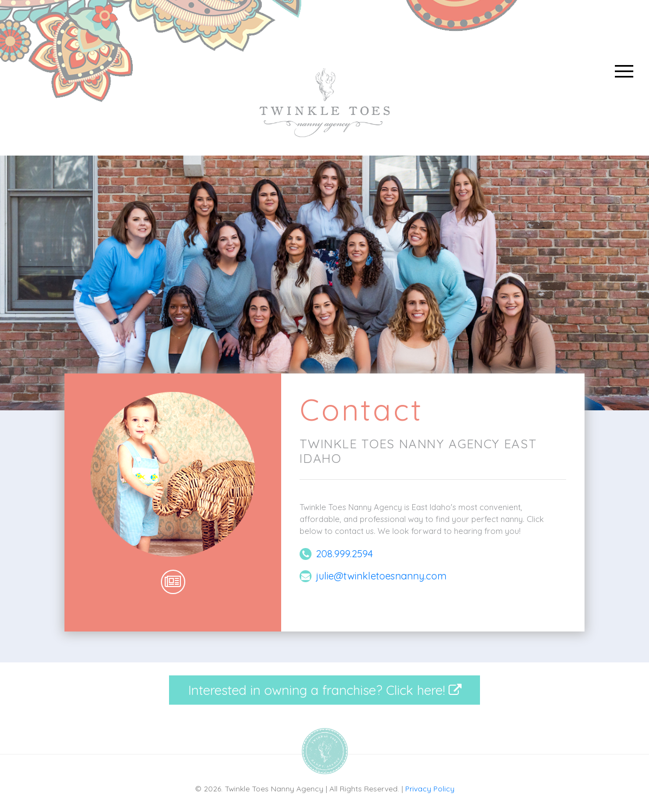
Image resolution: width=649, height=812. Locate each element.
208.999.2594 (344, 554)
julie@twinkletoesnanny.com (381, 576)
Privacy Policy (430, 788)
